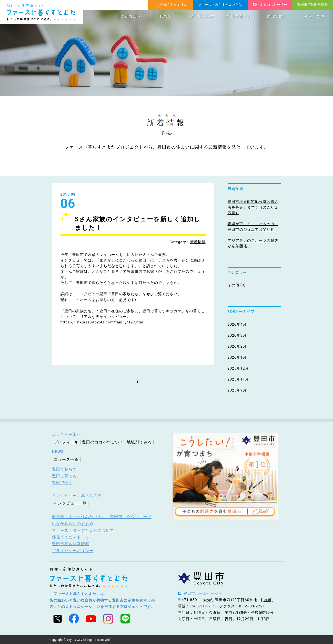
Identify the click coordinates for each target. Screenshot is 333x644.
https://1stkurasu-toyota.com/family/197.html (103, 322)
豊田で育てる (239, 16)
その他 (233, 285)
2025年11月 (238, 379)
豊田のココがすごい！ (103, 442)
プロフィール (66, 442)
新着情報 (198, 242)
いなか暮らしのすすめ (171, 5)
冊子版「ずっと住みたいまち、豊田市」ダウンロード (102, 517)
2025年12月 (238, 368)
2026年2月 (237, 346)
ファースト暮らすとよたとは (220, 5)
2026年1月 (237, 357)
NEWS (164, 16)
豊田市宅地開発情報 (313, 5)
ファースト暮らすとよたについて (83, 530)
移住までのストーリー (270, 5)
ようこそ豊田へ (127, 16)
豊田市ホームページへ (203, 594)
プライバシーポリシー (73, 551)
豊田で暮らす (202, 16)
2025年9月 (237, 390)
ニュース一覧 (66, 459)
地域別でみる (139, 442)
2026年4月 (237, 324)
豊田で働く (277, 16)
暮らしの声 (314, 16)
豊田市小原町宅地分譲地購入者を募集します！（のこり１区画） (253, 207)
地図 (267, 600)
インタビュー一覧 (70, 503)
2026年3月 (237, 335)
